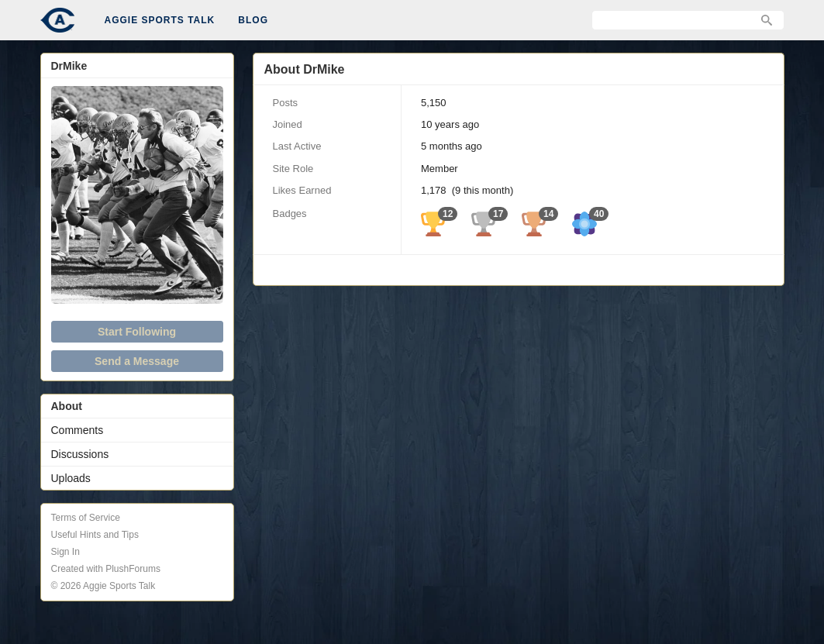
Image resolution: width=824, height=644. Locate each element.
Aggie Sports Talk (160, 20)
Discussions (80, 454)
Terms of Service (86, 518)
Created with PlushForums (106, 569)
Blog (253, 20)
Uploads (71, 478)
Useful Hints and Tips (95, 535)
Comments (78, 430)
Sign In (66, 552)
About (67, 406)
